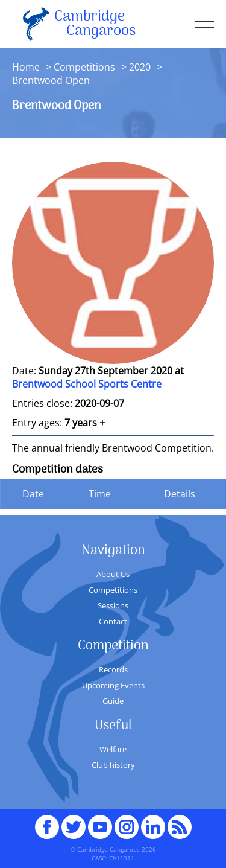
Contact (113, 621)
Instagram (127, 822)
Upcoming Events (113, 685)
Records (113, 669)
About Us (113, 574)
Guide (113, 701)
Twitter (74, 822)
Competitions (84, 67)
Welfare (113, 749)
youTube (100, 822)
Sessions (113, 605)
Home (26, 67)
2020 (140, 67)
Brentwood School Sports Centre (87, 384)
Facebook (47, 822)
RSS (180, 822)
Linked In (153, 827)
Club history (113, 765)
